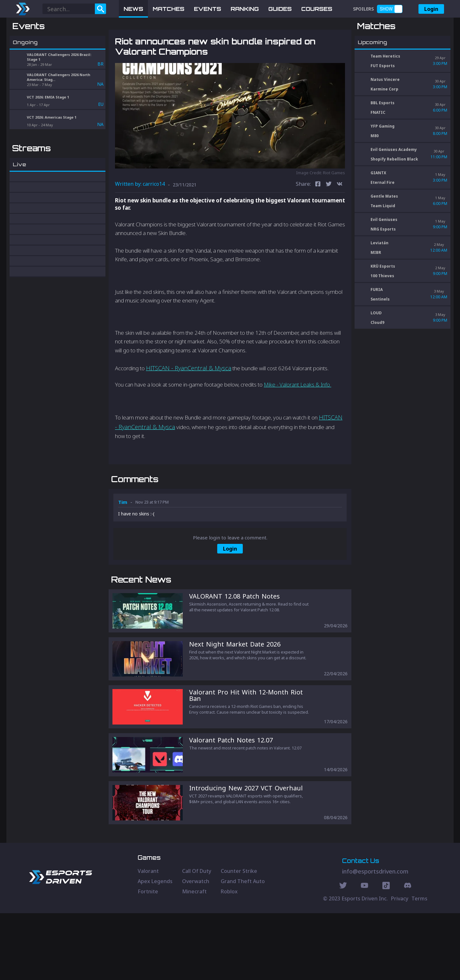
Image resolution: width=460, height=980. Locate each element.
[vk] (340, 218)
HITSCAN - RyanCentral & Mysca (189, 401)
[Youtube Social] (364, 953)
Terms (419, 965)
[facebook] (318, 218)
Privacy (400, 965)
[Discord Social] (386, 953)
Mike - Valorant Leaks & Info (298, 418)
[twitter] (329, 218)
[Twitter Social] (343, 953)
